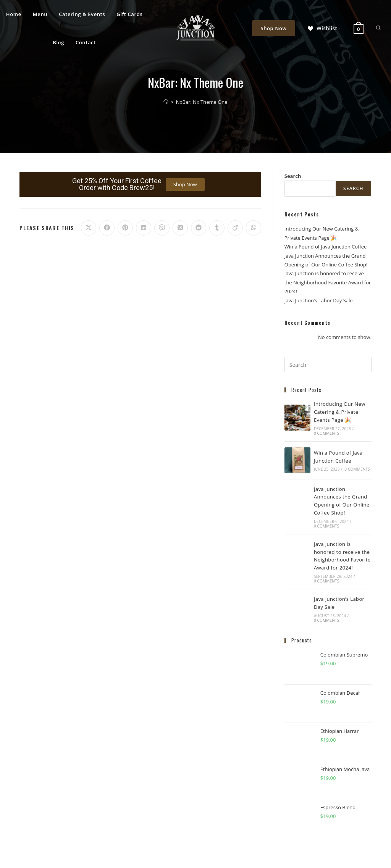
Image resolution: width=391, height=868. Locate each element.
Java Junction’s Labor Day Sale (319, 300)
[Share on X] (89, 228)
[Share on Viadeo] (235, 228)
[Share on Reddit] (199, 228)
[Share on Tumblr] (217, 228)
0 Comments (326, 433)
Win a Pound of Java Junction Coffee (326, 247)
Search (293, 176)
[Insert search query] (328, 365)
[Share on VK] (180, 228)
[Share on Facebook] (107, 228)
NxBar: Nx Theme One (202, 102)
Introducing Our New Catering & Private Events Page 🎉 (340, 412)
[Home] (166, 102)
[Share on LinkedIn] (144, 228)
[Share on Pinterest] (125, 228)
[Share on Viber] (162, 228)
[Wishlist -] (324, 28)
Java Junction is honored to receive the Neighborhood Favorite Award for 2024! (328, 282)
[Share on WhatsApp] (254, 228)
